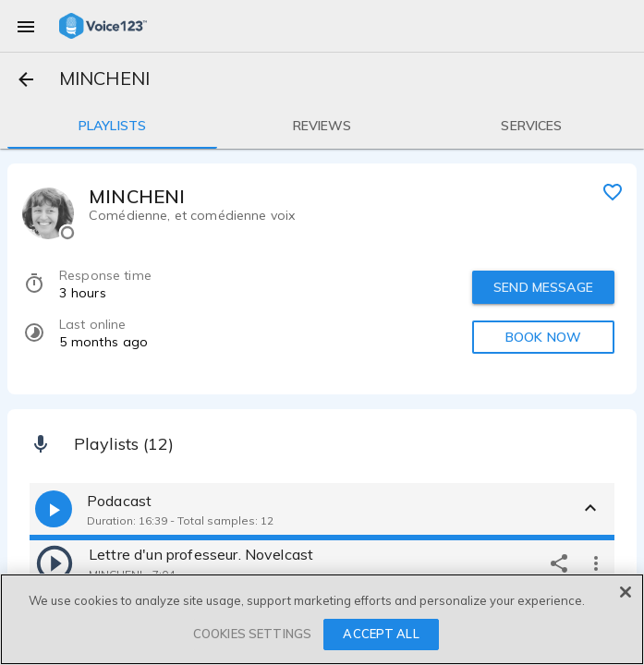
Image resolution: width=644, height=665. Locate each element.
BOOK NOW (543, 337)
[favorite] (613, 191)
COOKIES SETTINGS (252, 634)
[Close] (626, 592)
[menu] (26, 26)
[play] (55, 562)
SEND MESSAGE (543, 287)
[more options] (596, 562)
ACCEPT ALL (381, 634)
